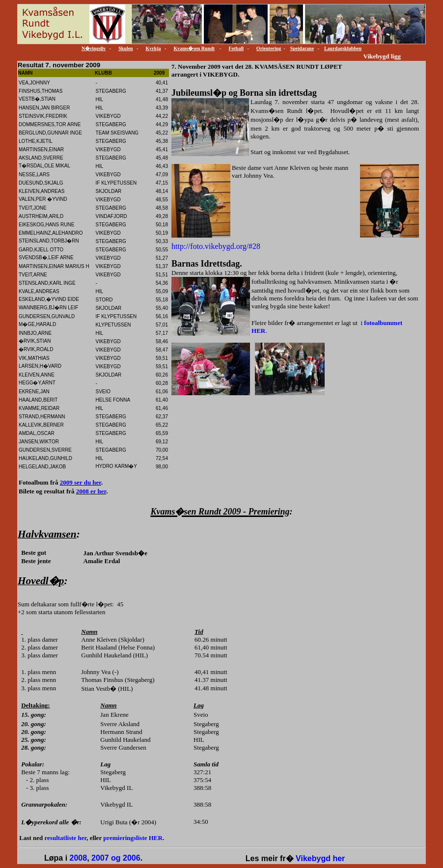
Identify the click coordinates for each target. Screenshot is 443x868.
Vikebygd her (320, 858)
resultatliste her (66, 838)
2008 (79, 858)
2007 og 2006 (116, 858)
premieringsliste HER (133, 838)
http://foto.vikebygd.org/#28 (216, 246)
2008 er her (91, 491)
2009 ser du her (81, 482)
